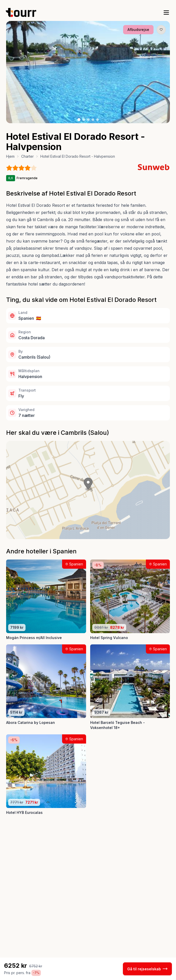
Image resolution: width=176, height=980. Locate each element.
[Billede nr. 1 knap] (79, 120)
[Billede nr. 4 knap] (93, 120)
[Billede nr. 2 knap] (84, 120)
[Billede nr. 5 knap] (98, 120)
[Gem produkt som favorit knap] (161, 30)
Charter (27, 156)
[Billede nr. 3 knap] (88, 120)
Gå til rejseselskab (147, 969)
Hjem (10, 156)
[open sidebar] (166, 13)
